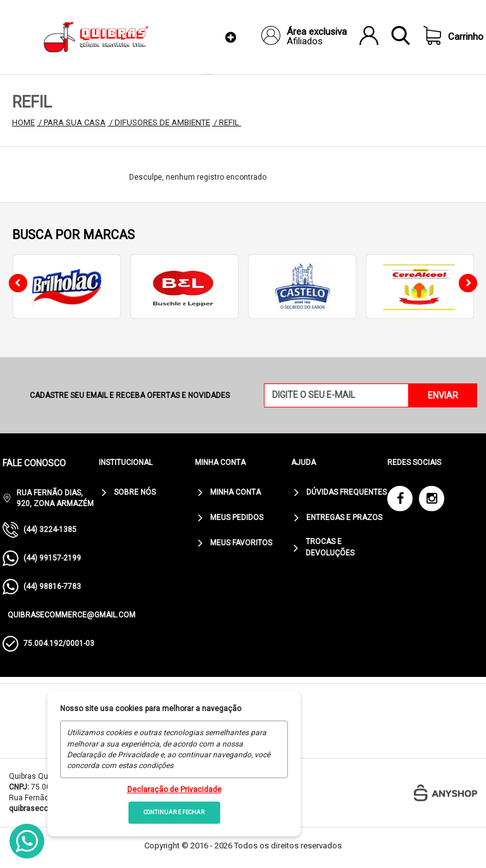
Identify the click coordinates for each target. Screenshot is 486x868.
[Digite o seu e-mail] (337, 395)
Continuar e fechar (174, 812)
